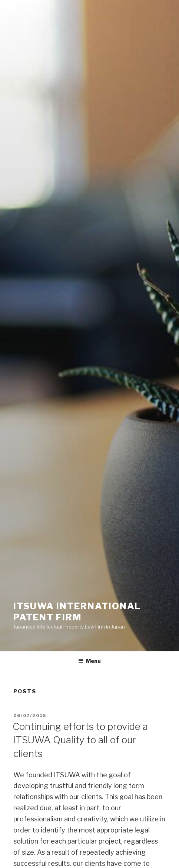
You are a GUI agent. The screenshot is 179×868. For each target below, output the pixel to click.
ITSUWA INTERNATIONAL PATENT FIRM (77, 612)
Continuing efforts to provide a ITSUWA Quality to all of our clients (80, 740)
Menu (89, 661)
